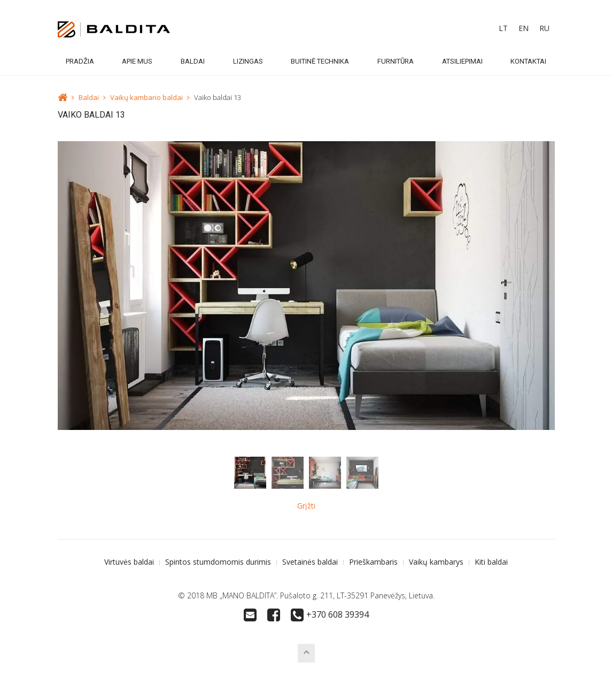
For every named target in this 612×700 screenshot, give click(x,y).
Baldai (193, 61)
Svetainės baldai (310, 562)
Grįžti (306, 506)
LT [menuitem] (503, 28)
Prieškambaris (373, 562)
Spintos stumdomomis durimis (218, 562)
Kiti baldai (491, 562)
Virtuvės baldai (129, 562)
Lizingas (248, 61)
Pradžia (80, 61)
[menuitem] (503, 28)
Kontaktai (528, 61)
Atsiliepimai (462, 61)
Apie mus (137, 61)
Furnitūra (396, 61)
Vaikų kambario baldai (146, 97)
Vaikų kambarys (436, 562)
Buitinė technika (320, 61)
